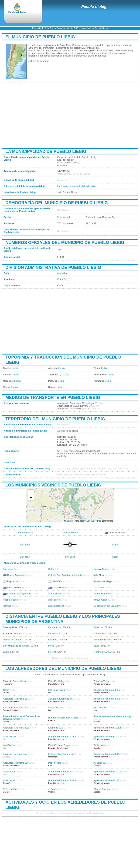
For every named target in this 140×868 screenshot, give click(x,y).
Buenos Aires (10, 627)
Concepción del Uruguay (107, 606)
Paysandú (12, 581)
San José (25, 545)
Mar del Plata (101, 633)
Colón (60, 285)
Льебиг (14, 387)
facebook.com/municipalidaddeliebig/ (77, 186)
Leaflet (69, 521)
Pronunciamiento (103, 594)
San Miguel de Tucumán (16, 646)
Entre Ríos (63, 279)
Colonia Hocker (25, 533)
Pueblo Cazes (10, 600)
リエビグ (64, 374)
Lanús (6, 652)
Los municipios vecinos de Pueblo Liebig (53, 485)
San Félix (57, 581)
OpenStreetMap (94, 521)
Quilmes (53, 640)
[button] (31, 493)
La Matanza (54, 627)
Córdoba (98, 627)
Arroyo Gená (100, 600)
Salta (96, 646)
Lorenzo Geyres (16, 587)
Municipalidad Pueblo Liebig (95, 28)
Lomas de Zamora (13, 640)
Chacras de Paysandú (19, 594)
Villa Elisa (99, 575)
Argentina (62, 273)
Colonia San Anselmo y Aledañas (66, 575)
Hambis (7, 606)
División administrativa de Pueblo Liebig (53, 267)
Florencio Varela (102, 652)
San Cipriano (55, 594)
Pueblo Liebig (94, 7)
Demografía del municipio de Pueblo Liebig (57, 203)
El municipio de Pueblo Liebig (40, 37)
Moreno (52, 652)
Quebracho (58, 606)
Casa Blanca (59, 587)
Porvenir (57, 600)
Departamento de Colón (68, 28)
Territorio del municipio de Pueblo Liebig (55, 419)
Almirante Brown (102, 640)
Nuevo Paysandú (16, 575)
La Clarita (99, 587)
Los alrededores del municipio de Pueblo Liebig (63, 668)
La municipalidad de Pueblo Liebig (46, 151)
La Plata (53, 633)
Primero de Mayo (103, 581)
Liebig (15, 368)
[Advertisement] (70, 116)
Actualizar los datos (39, 61)
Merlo (51, 646)
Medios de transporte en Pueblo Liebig (53, 397)
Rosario (7, 633)
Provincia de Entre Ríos (43, 28)
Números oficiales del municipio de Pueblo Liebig (65, 242)
